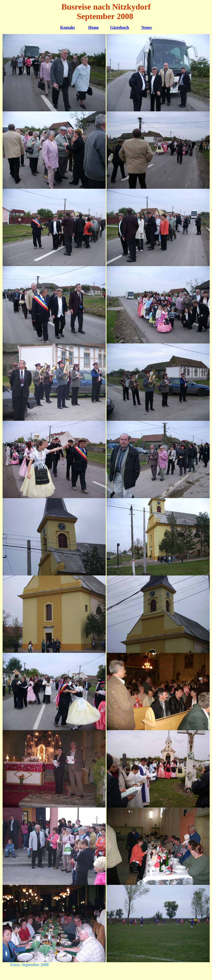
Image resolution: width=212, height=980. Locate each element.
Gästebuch (120, 27)
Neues (147, 27)
